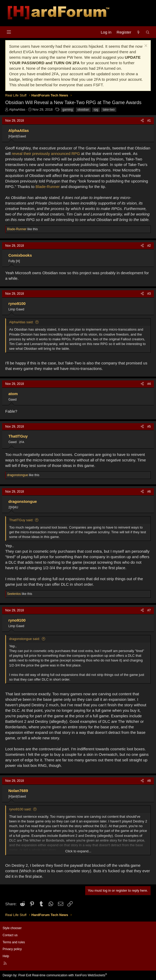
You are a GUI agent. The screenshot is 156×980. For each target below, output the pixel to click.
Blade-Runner (48, 187)
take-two (109, 110)
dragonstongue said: (25, 639)
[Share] (142, 121)
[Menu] (9, 32)
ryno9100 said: (20, 809)
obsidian (83, 110)
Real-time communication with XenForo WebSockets (70, 975)
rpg (96, 110)
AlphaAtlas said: (21, 322)
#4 (149, 384)
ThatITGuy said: (21, 520)
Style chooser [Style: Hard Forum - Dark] (12, 928)
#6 (149, 492)
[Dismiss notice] (145, 46)
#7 (149, 610)
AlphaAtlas (17, 109)
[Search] (148, 32)
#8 (149, 781)
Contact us (10, 935)
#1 (149, 121)
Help (6, 956)
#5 (149, 427)
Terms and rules (14, 942)
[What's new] (138, 32)
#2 (149, 246)
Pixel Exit (25, 975)
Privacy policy (12, 949)
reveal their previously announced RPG (46, 154)
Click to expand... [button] (78, 851)
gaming (68, 110)
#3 (149, 294)
